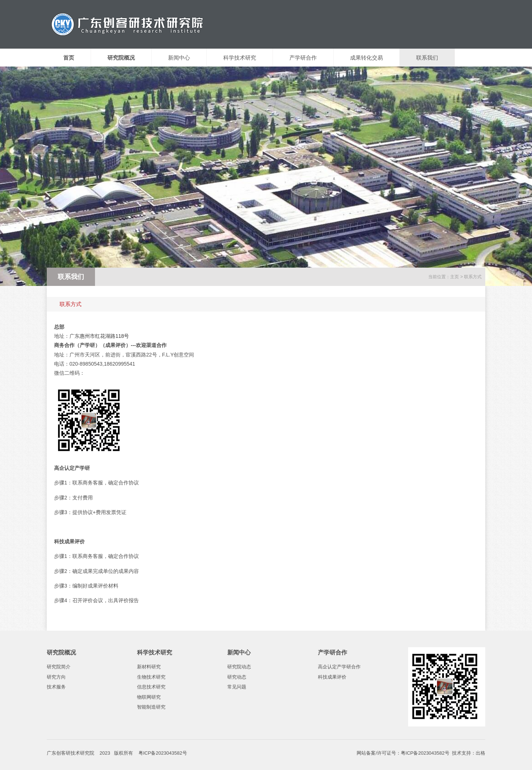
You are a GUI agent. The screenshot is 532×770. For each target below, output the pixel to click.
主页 (455, 277)
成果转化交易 (366, 58)
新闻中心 (179, 58)
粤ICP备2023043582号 (425, 753)
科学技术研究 (240, 58)
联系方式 (473, 277)
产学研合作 (303, 58)
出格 (480, 753)
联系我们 (427, 58)
